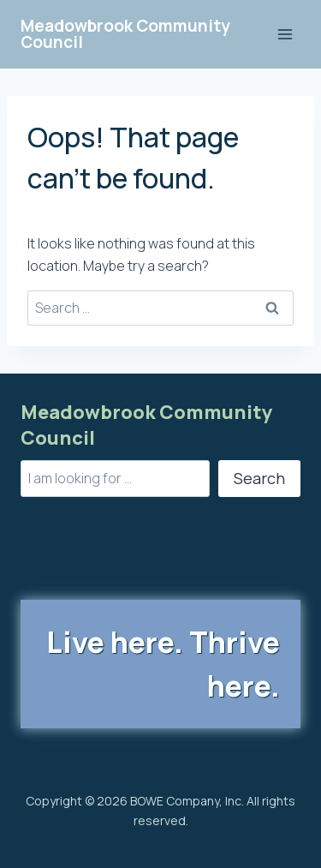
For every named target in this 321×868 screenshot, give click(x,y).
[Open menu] (285, 34)
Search (259, 478)
